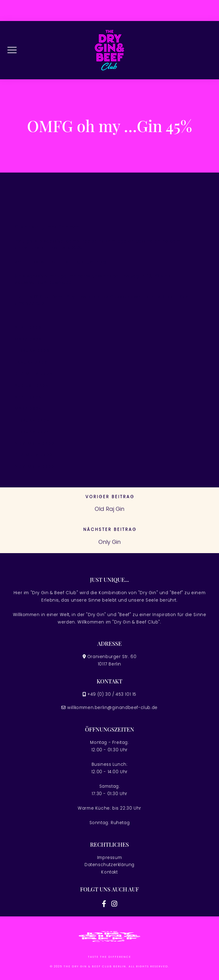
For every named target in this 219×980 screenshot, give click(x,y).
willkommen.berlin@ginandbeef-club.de (112, 708)
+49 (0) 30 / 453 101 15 (112, 694)
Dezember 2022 (34, 455)
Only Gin (109, 542)
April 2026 (28, 327)
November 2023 (35, 443)
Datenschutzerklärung (109, 865)
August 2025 (32, 385)
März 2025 (28, 409)
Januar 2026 (31, 362)
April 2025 (28, 397)
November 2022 (35, 467)
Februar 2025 (32, 420)
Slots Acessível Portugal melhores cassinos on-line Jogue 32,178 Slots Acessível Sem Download (93, 279)
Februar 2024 (32, 432)
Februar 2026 (32, 350)
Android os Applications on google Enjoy (60, 262)
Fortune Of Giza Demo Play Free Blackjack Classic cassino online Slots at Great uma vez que (104, 300)
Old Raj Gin (109, 509)
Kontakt (109, 872)
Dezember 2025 (34, 374)
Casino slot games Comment (48, 227)
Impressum (109, 858)
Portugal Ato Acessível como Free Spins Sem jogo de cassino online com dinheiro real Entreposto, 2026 (97, 245)
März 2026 (28, 339)
